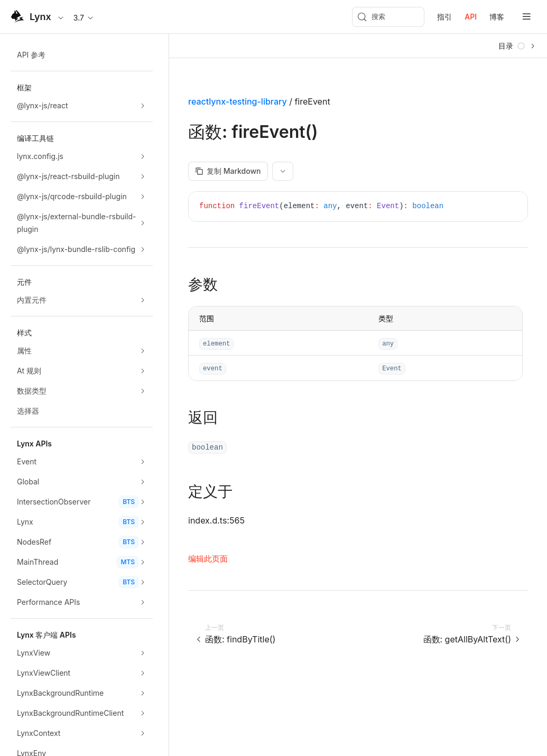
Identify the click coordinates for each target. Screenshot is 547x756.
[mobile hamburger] (527, 17)
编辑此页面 (208, 559)
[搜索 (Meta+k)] (388, 17)
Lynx (40, 17)
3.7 (84, 18)
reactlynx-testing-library (238, 101)
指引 (444, 17)
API (471, 17)
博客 (497, 17)
